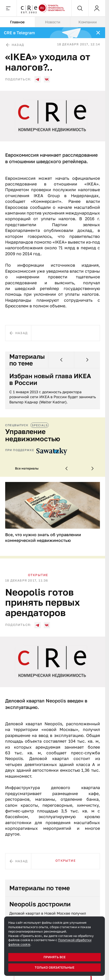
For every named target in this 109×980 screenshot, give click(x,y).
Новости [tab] (53, 22)
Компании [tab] (88, 22)
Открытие (38, 575)
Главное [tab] (17, 22)
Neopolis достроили (40, 904)
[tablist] (53, 22)
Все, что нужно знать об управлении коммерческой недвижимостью (43, 537)
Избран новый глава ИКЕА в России (50, 379)
